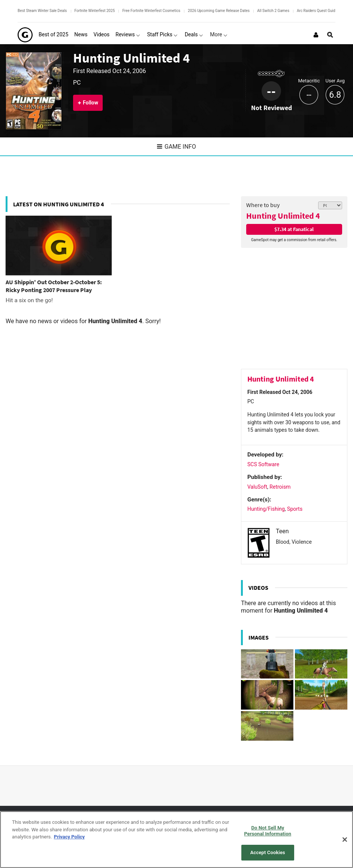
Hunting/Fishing (266, 509)
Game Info (176, 147)
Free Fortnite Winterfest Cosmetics (151, 11)
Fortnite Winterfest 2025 (95, 11)
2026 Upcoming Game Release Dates (219, 11)
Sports (295, 509)
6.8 (335, 95)
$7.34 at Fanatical (294, 229)
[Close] (345, 840)
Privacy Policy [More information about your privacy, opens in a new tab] (69, 837)
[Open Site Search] (330, 35)
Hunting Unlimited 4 (131, 58)
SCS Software (263, 464)
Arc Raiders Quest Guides (318, 11)
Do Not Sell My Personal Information (268, 831)
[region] (176, 840)
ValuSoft (257, 487)
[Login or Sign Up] (316, 35)
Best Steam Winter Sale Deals (42, 11)
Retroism (280, 487)
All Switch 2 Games (273, 11)
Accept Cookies (268, 852)
